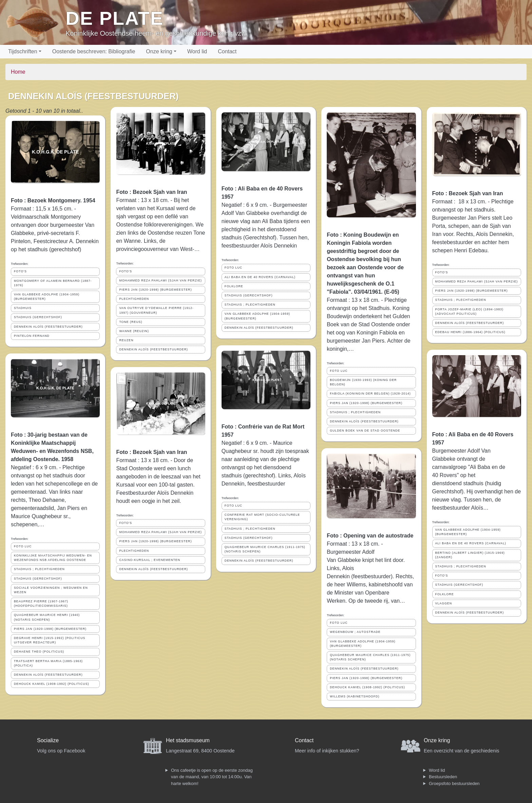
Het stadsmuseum (188, 740)
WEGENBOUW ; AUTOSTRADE (355, 632)
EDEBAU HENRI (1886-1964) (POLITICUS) (470, 332)
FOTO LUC (23, 546)
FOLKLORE (234, 286)
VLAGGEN (444, 603)
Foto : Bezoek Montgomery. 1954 (53, 200)
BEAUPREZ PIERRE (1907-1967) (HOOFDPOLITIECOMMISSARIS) (41, 604)
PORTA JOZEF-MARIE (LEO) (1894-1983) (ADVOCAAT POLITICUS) (469, 312)
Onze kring (159, 51)
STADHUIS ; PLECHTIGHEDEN (39, 569)
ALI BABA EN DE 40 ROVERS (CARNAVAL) (260, 277)
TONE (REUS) (131, 322)
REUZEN (126, 340)
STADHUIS (23, 308)
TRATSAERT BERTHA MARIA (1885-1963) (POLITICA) (48, 663)
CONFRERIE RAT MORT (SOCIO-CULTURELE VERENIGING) (262, 517)
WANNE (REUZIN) (134, 331)
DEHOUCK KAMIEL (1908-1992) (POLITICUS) (52, 684)
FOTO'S (20, 271)
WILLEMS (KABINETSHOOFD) (355, 696)
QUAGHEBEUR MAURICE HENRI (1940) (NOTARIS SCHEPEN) (47, 617)
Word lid (197, 51)
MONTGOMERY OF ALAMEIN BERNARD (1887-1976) (53, 283)
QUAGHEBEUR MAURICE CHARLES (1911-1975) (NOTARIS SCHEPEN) (265, 549)
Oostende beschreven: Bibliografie (94, 51)
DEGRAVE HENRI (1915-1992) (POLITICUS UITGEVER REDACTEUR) (50, 640)
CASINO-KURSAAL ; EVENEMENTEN (150, 560)
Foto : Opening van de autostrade (370, 536)
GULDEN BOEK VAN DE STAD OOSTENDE (365, 431)
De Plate (115, 18)
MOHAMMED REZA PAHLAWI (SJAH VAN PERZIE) (160, 280)
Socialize (48, 740)
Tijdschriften (23, 51)
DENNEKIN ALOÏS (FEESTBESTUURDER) (48, 327)
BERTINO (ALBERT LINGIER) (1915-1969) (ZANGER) (470, 555)
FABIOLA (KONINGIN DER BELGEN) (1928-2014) (370, 394)
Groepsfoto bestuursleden (454, 783)
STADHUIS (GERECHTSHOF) (38, 317)
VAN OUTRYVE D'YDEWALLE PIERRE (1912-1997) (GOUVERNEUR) (156, 310)
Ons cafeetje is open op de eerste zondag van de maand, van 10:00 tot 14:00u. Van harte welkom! (212, 777)
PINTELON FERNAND (32, 336)
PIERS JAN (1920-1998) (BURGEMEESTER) (50, 629)
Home (18, 72)
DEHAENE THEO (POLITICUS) (39, 652)
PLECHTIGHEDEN (134, 299)
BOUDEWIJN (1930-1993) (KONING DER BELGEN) (363, 382)
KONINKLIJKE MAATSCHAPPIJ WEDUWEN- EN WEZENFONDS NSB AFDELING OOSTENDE (53, 558)
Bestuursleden (443, 777)
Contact (227, 51)
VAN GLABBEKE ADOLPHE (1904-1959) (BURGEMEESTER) (47, 297)
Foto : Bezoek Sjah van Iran (151, 192)
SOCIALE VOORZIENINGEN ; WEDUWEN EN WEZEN (51, 590)
